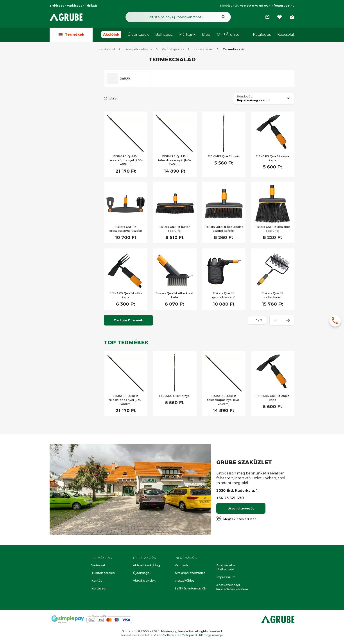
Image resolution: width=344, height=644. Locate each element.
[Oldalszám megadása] (254, 321)
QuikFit (125, 79)
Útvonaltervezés (241, 509)
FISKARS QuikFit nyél (224, 157)
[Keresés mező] (178, 17)
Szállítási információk (190, 589)
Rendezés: (245, 97)
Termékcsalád (234, 50)
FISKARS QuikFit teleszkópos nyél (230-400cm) (126, 161)
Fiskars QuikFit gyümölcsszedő (224, 296)
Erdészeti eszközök (138, 50)
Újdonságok (138, 35)
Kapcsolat (286, 35)
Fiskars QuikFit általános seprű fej (273, 230)
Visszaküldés (184, 581)
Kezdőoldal (107, 50)
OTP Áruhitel (229, 35)
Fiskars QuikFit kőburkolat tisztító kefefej (224, 230)
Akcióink (111, 35)
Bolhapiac (164, 35)
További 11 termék (128, 321)
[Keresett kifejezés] (74, 121)
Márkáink (187, 35)
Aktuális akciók (144, 581)
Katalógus (262, 35)
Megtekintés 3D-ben (236, 520)
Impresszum (225, 578)
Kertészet (99, 589)
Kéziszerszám (203, 50)
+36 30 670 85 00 (254, 5)
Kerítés (97, 581)
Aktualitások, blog (146, 566)
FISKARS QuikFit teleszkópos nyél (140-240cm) (175, 161)
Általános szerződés (190, 574)
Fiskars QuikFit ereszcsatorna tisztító (126, 230)
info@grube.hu (282, 5)
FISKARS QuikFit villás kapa (126, 296)
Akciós (64, 134)
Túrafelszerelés (103, 574)
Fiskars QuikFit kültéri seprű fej (175, 230)
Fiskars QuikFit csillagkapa (273, 296)
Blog (206, 35)
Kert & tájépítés (173, 50)
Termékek (71, 35)
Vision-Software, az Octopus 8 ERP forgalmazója (188, 635)
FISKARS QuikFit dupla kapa (272, 159)
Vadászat (98, 566)
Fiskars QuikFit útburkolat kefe (175, 296)
